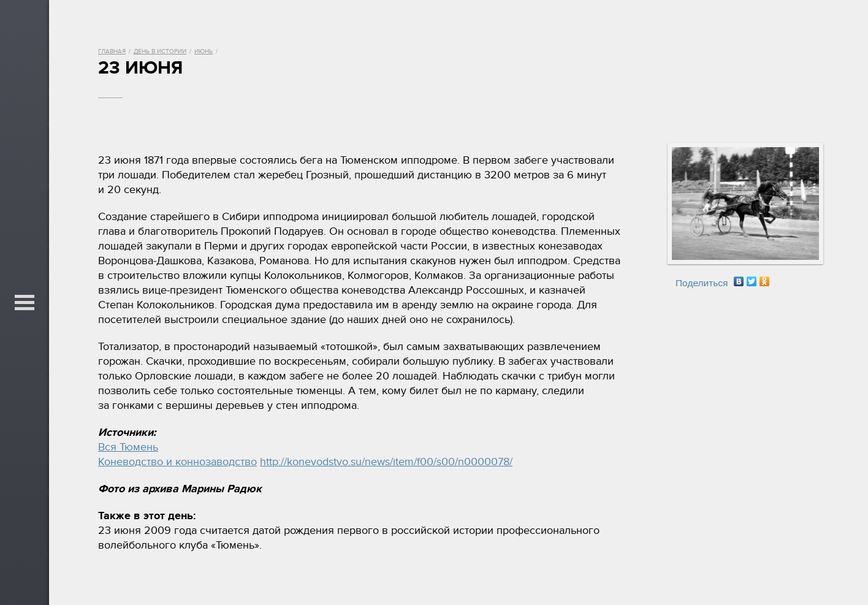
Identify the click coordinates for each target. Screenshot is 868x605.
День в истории (160, 51)
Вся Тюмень (128, 447)
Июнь (204, 51)
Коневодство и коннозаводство (177, 462)
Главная (112, 51)
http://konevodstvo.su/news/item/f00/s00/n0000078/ (386, 462)
